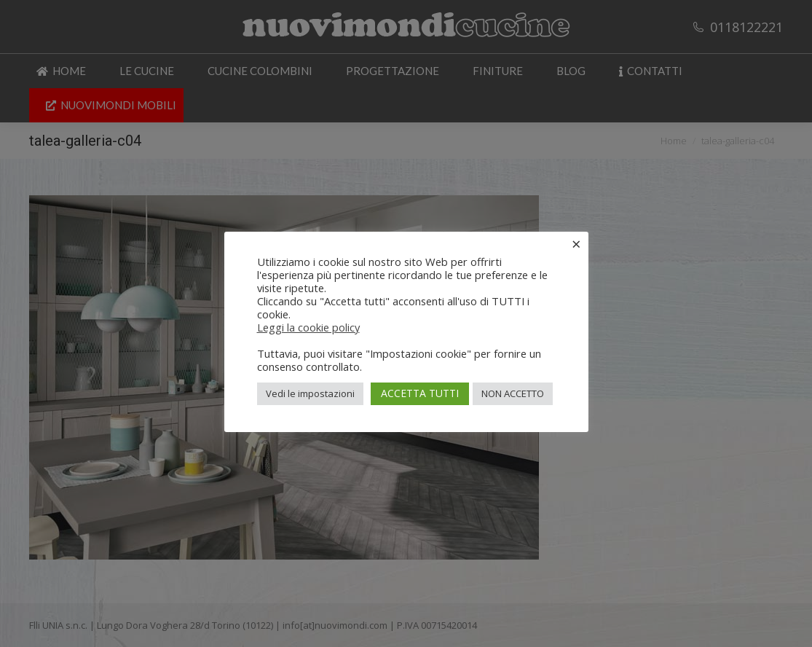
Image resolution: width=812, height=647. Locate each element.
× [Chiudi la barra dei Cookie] (576, 243)
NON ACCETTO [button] (513, 393)
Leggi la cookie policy (308, 327)
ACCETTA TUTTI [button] (420, 393)
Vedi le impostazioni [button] (310, 393)
